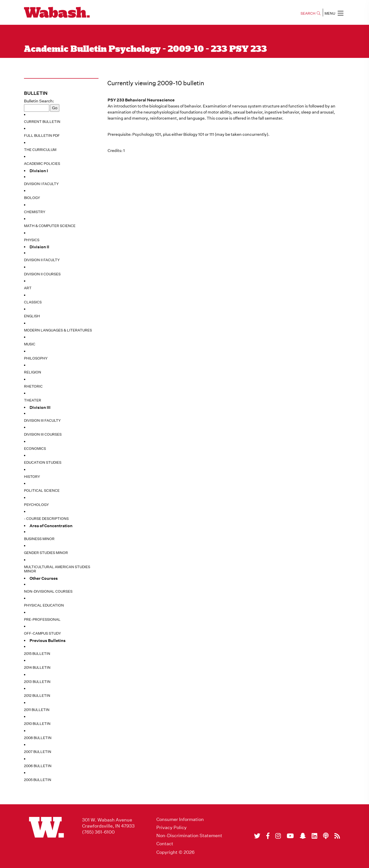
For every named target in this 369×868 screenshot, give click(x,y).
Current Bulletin (42, 122)
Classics (33, 302)
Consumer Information (180, 819)
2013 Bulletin (37, 682)
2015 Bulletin (37, 654)
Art (28, 288)
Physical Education (44, 605)
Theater (33, 400)
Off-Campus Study (42, 633)
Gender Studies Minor (46, 553)
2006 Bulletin (38, 766)
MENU (334, 13)
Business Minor (39, 539)
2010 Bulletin (37, 724)
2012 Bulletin (37, 696)
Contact (165, 844)
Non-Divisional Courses (48, 591)
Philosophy (36, 358)
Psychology (36, 505)
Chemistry (35, 212)
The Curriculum (40, 150)
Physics (32, 240)
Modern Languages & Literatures (58, 330)
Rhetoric (33, 386)
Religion (33, 372)
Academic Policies (42, 164)
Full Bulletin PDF (42, 136)
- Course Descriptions (46, 519)
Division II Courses (42, 274)
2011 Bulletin (37, 710)
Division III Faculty (42, 420)
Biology (32, 198)
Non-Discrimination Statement (189, 836)
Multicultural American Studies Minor (57, 569)
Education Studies (43, 462)
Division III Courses (43, 434)
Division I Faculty (41, 184)
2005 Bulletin (38, 780)
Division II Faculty (42, 260)
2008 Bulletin (38, 738)
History (32, 477)
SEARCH (311, 13)
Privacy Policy (171, 828)
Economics (35, 449)
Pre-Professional (42, 619)
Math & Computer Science (50, 226)
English (32, 316)
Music (30, 344)
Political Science (42, 491)
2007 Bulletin (38, 752)
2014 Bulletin (37, 667)
